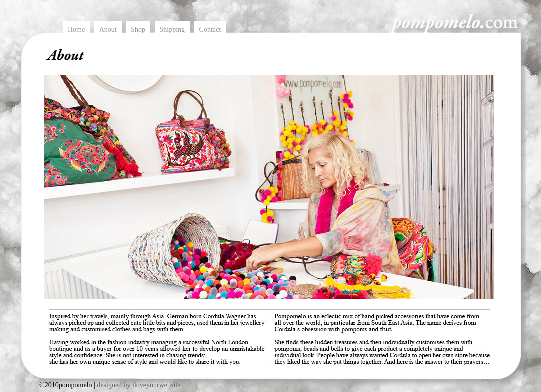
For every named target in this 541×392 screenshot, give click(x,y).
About (108, 30)
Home (76, 30)
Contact (210, 30)
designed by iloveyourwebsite (139, 385)
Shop (138, 30)
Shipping (173, 30)
